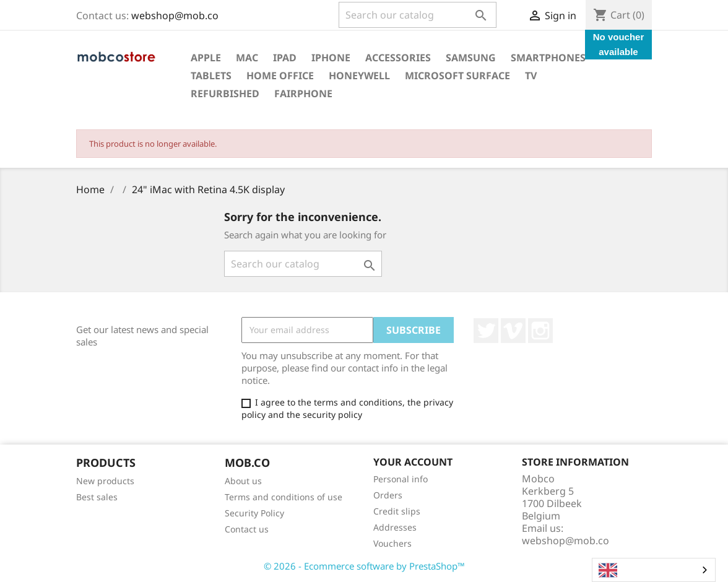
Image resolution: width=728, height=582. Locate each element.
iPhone (331, 58)
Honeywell (359, 76)
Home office (280, 76)
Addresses (395, 527)
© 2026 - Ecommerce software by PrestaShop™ (364, 566)
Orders (388, 495)
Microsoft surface (457, 76)
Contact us (247, 529)
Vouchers (392, 543)
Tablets (211, 76)
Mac (247, 58)
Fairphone (303, 93)
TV (531, 76)
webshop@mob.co (175, 15)
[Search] (418, 15)
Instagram (540, 331)
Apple (206, 58)
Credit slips (397, 511)
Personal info (401, 479)
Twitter (486, 331)
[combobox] (654, 570)
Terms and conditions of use (284, 497)
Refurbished (225, 93)
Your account (413, 462)
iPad (285, 58)
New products (105, 481)
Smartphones (548, 58)
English (624, 570)
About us (243, 481)
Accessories (398, 58)
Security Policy (254, 513)
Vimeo (513, 331)
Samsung (471, 58)
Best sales (97, 497)
